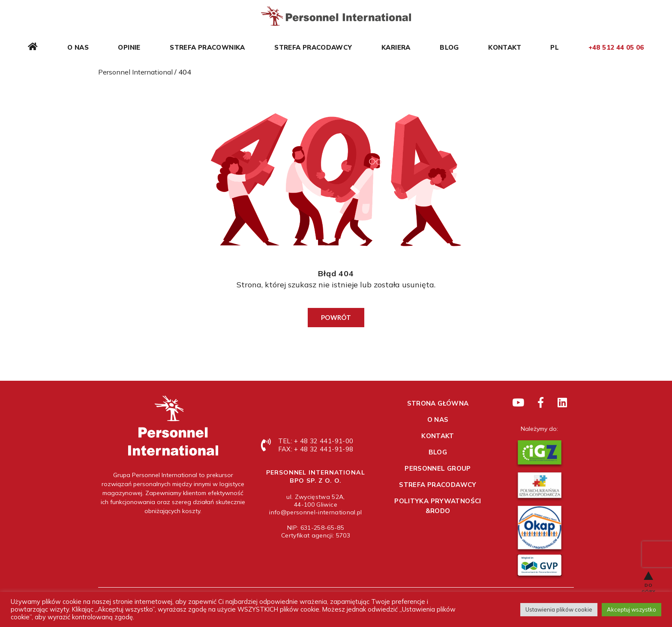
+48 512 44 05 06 (616, 47)
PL (555, 47)
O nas (78, 47)
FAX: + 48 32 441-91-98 (316, 449)
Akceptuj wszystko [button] (631, 609)
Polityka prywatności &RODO (438, 506)
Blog (449, 47)
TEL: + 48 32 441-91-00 (316, 441)
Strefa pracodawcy (313, 47)
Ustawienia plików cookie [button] (559, 609)
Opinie (129, 47)
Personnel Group (438, 468)
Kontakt (505, 47)
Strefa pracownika (207, 47)
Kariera (396, 47)
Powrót (336, 317)
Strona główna (438, 403)
